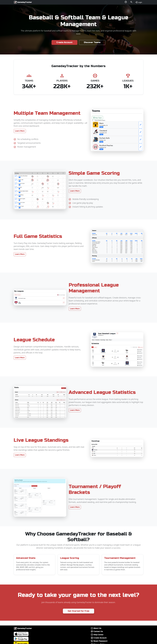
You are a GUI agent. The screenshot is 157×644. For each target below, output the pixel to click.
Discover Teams (92, 42)
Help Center (99, 635)
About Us (97, 628)
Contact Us (98, 631)
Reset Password (100, 641)
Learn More (20, 131)
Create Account (64, 42)
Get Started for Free (78, 611)
